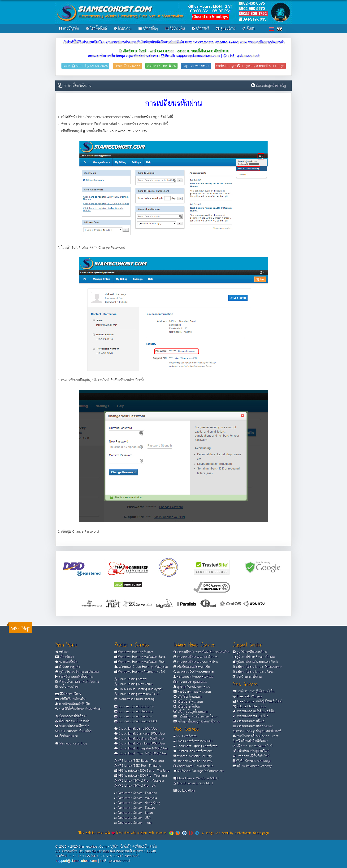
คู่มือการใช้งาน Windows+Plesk (255, 662)
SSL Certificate (185, 736)
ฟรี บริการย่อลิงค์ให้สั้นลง (250, 741)
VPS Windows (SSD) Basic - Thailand (142, 771)
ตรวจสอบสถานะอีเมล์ (249, 721)
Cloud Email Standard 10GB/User (140, 734)
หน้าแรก (62, 652)
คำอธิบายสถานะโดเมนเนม (192, 692)
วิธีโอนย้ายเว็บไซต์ (187, 707)
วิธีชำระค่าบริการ (68, 694)
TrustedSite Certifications (193, 751)
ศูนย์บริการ (226, 29)
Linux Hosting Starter (131, 679)
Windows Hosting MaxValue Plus (139, 662)
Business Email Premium (134, 716)
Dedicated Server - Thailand (136, 793)
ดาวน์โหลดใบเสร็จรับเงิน (73, 704)
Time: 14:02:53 (127, 66)
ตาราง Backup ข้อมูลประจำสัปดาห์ (257, 731)
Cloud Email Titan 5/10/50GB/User (141, 753)
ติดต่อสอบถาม (67, 736)
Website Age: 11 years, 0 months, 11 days (250, 66)
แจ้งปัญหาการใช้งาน (247, 677)
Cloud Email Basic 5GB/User (136, 729)
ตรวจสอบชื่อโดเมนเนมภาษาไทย (196, 662)
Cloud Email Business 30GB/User (139, 739)
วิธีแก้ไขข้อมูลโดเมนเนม (191, 712)
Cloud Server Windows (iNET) (196, 778)
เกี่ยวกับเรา (65, 657)
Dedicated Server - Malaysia (136, 798)
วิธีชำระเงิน (175, 29)
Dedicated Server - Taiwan (135, 808)
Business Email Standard (134, 711)
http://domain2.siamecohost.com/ (104, 117)
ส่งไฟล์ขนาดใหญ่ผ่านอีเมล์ (251, 751)
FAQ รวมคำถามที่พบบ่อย (73, 731)
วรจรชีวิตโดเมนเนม (188, 697)
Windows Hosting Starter (134, 652)
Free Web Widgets (247, 696)
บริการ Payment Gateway (252, 766)
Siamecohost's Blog (71, 744)
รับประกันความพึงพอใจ (72, 726)
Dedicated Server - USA (132, 818)
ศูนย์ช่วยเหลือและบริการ (250, 652)
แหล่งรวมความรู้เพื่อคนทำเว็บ (254, 691)
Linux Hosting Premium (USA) (137, 694)
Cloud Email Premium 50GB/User (140, 744)
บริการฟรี (200, 29)
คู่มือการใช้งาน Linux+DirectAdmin (257, 667)
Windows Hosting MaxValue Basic (140, 657)
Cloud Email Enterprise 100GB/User (141, 748)
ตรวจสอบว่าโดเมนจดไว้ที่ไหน (193, 677)
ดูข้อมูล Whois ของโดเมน (192, 687)
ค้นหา (249, 29)
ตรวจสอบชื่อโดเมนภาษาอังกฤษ (195, 657)
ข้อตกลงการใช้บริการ (71, 716)
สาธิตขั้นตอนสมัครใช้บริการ (74, 677)
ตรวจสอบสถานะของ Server (253, 726)
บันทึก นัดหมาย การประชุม (252, 761)
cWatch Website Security (193, 756)
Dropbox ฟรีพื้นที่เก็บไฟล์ (251, 756)
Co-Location (184, 791)
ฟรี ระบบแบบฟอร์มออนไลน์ (252, 746)
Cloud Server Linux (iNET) (193, 783)
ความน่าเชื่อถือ (66, 662)
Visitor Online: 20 (161, 66)
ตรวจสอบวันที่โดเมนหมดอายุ (194, 672)
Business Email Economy (134, 706)
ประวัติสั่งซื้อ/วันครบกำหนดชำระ (78, 709)
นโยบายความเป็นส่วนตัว (72, 721)
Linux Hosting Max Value (134, 684)
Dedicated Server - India (133, 823)
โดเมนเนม (123, 29)
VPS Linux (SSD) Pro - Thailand (138, 766)
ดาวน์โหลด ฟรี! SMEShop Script (256, 736)
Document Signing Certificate (195, 746)
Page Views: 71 (196, 66)
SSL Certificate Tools (249, 706)
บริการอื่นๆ (148, 29)
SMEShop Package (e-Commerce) (199, 771)
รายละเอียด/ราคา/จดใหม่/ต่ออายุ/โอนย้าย (201, 652)
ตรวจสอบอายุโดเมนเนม (190, 682)
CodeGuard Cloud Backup (193, 766)
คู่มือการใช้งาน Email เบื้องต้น (254, 657)
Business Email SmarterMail (136, 721)
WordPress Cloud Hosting (134, 699)
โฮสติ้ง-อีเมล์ (96, 29)
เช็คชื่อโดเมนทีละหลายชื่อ (192, 667)
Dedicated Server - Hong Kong (137, 803)
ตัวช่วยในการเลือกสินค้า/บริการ (77, 682)
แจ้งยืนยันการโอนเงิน (70, 699)
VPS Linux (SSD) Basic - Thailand (139, 761)
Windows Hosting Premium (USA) (140, 672)
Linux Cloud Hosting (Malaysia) (138, 689)
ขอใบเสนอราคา (67, 687)
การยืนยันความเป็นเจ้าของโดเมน (196, 717)
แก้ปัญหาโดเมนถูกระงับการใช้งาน (197, 722)
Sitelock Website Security (193, 761)
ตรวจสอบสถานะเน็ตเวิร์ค (250, 716)
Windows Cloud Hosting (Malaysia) (141, 667)
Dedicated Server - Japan (134, 813)
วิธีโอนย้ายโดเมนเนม (188, 702)
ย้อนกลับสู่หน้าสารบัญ (271, 86)
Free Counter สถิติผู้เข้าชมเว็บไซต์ (257, 701)
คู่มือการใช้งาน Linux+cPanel (254, 672)
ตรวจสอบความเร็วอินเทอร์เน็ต (254, 711)
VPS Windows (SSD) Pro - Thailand (141, 776)
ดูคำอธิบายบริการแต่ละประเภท (77, 672)
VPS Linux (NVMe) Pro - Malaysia (139, 781)
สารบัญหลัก (69, 29)
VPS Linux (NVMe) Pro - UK (135, 786)
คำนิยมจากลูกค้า (68, 667)
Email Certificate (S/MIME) (193, 741)
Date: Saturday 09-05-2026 (85, 66)
